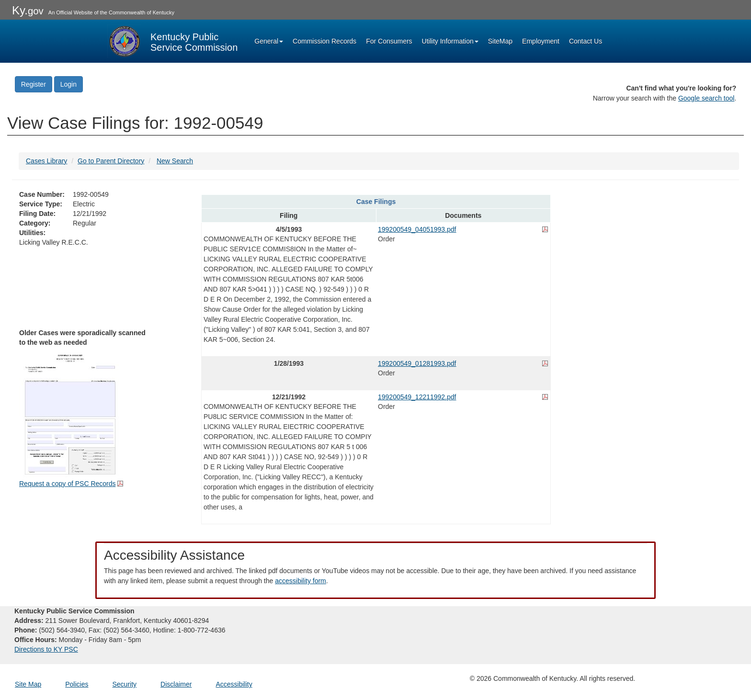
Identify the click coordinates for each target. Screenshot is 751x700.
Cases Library (46, 161)
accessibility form (301, 581)
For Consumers (389, 41)
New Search (175, 161)
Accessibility (234, 684)
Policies (77, 684)
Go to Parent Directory (111, 161)
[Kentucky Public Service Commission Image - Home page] (172, 41)
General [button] (269, 41)
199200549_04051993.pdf (417, 229)
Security (125, 684)
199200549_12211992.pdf (417, 397)
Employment (541, 41)
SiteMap (500, 41)
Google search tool (706, 98)
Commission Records (324, 41)
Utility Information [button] (450, 41)
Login (68, 84)
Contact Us (586, 41)
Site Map (28, 684)
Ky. (28, 10)
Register (34, 84)
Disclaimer (176, 684)
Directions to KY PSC (46, 649)
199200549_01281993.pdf (417, 363)
